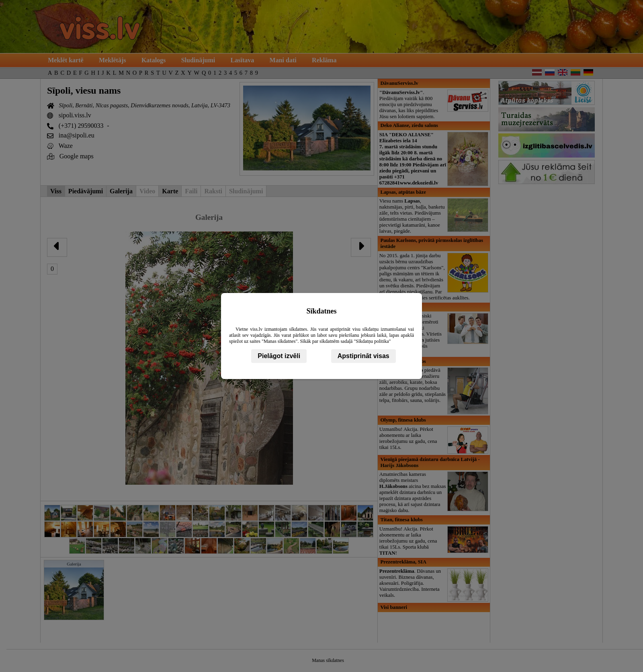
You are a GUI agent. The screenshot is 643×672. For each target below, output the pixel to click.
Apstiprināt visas (363, 356)
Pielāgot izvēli (279, 356)
